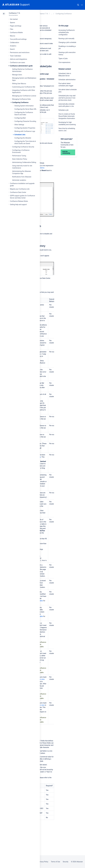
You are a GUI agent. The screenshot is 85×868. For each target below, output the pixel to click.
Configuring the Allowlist (23, 138)
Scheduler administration (67, 80)
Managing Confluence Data (21, 99)
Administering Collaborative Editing (24, 162)
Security (66, 862)
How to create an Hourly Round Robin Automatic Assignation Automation (67, 116)
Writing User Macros (19, 84)
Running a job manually (66, 39)
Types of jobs (63, 58)
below (42, 168)
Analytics (13, 46)
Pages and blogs (16, 26)
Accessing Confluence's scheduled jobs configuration (67, 32)
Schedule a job (64, 110)
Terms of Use (55, 862)
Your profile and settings (18, 39)
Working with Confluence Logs (25, 131)
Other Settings (19, 125)
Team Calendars (15, 56)
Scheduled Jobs (20, 135)
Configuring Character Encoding (25, 121)
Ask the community (66, 152)
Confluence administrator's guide (21, 66)
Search (78, 5)
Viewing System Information (24, 106)
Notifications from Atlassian (22, 177)
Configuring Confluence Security (23, 147)
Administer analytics (19, 180)
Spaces (12, 23)
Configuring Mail (20, 118)
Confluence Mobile (16, 33)
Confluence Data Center (18, 192)
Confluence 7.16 (14, 13)
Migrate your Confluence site (20, 189)
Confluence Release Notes (19, 201)
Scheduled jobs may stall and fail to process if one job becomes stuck (67, 98)
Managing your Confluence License (24, 96)
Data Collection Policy (20, 159)
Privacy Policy (43, 862)
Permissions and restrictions (20, 52)
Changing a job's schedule (67, 42)
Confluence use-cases (17, 62)
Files (12, 29)
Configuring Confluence (20, 102)
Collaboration (14, 43)
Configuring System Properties (25, 128)
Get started (14, 19)
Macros (13, 36)
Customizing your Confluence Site (24, 87)
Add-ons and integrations (18, 59)
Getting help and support (18, 205)
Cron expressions (64, 62)
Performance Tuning (19, 156)
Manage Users (17, 75)
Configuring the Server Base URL (25, 109)
